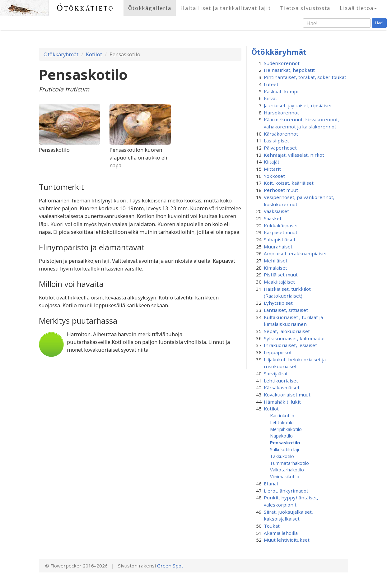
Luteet (271, 84)
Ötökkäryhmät (61, 54)
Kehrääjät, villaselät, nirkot (294, 155)
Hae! (379, 23)
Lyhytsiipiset (278, 303)
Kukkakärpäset (281, 225)
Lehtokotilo (282, 422)
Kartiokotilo (282, 415)
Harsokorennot (281, 113)
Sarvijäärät (276, 373)
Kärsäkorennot (281, 134)
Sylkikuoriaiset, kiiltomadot (294, 338)
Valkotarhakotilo (287, 470)
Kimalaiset (275, 268)
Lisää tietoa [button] (358, 8)
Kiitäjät (272, 162)
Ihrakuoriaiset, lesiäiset (290, 345)
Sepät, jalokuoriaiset (287, 331)
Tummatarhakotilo (289, 463)
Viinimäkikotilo (285, 476)
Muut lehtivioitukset (287, 540)
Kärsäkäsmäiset (282, 387)
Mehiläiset (276, 261)
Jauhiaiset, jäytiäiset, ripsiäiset (298, 105)
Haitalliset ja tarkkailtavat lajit (226, 8)
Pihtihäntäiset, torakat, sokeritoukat (305, 77)
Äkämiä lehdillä (281, 533)
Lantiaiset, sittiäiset (286, 310)
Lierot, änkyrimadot (286, 491)
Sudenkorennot (282, 63)
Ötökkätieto (85, 8)
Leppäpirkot (278, 352)
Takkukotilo (282, 456)
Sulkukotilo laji (284, 449)
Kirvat (270, 98)
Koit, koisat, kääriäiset (289, 183)
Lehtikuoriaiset (281, 381)
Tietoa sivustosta (305, 8)
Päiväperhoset (280, 148)
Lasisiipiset (276, 141)
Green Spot (170, 566)
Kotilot (94, 54)
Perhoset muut (281, 190)
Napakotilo (281, 436)
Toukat (272, 526)
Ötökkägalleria (150, 8)
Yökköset (274, 176)
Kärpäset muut (281, 232)
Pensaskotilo (285, 442)
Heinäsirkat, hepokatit (289, 70)
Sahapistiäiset (280, 239)
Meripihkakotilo (286, 429)
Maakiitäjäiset (279, 282)
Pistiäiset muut (281, 275)
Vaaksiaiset (276, 211)
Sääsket (273, 218)
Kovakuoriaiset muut (287, 395)
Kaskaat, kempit (282, 91)
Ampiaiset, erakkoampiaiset (295, 253)
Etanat (271, 484)
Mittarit (272, 169)
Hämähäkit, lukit (282, 402)
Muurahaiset (278, 247)
